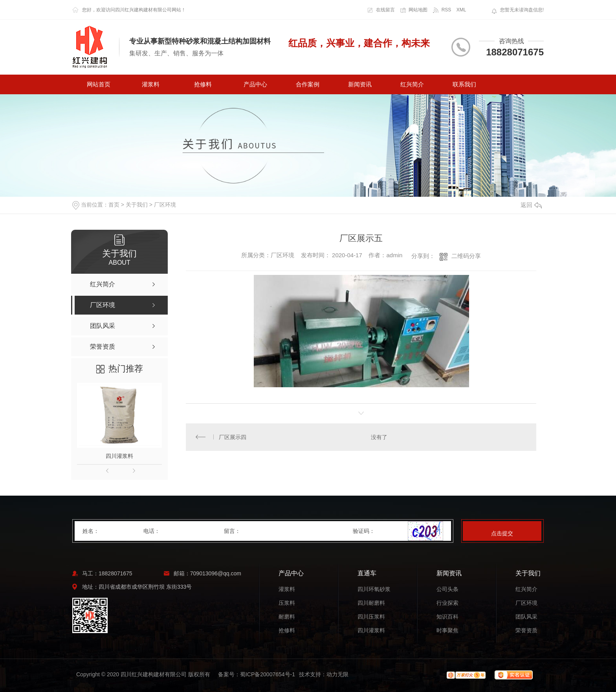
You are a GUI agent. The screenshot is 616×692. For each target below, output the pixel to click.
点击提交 (502, 533)
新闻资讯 (360, 84)
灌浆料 (151, 84)
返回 (531, 205)
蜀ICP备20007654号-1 (268, 674)
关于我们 (137, 205)
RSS (446, 10)
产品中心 (255, 84)
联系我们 (464, 84)
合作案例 (308, 84)
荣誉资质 (526, 631)
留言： (289, 531)
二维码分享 (466, 256)
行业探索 (447, 603)
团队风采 (526, 617)
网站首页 (99, 84)
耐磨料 (287, 617)
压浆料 (287, 603)
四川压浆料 (371, 617)
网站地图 (418, 10)
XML (461, 10)
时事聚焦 (447, 631)
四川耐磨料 (371, 603)
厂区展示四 (233, 437)
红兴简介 (412, 84)
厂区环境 (165, 205)
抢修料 (203, 84)
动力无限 (337, 674)
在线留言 (385, 10)
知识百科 (447, 617)
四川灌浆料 (119, 456)
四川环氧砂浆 (374, 589)
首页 (114, 205)
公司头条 (447, 589)
